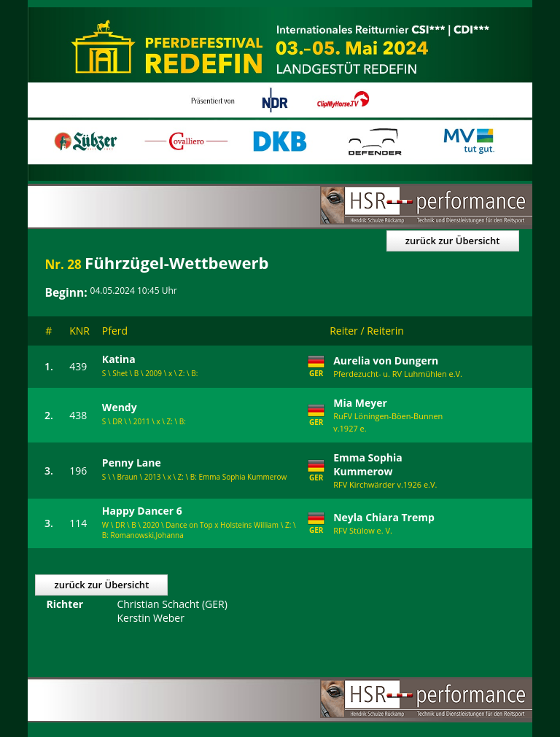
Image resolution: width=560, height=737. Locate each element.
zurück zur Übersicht (453, 241)
